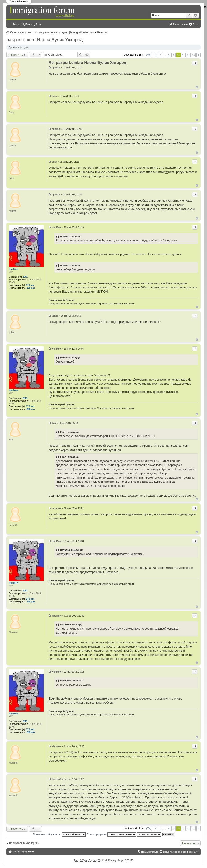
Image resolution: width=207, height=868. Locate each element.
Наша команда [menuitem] (150, 852)
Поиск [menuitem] (29, 24)
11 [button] (183, 55)
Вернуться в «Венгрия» (24, 843)
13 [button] (193, 55)
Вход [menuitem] (195, 24)
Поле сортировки (111, 834)
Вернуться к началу (197, 87)
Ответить (16, 55)
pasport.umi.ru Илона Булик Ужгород (45, 40)
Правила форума (19, 47)
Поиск (189, 15)
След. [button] (198, 55)
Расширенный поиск (195, 15)
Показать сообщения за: (59, 834)
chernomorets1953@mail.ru (141, 461)
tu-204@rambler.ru (131, 797)
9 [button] (173, 55)
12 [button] (188, 55)
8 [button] (169, 55)
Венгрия (102, 32)
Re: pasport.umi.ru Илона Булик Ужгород (87, 63)
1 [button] (161, 55)
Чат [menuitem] (40, 24)
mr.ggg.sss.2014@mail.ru (65, 752)
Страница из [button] (148, 55)
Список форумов (21, 32)
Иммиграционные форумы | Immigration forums (64, 32)
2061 (25, 277)
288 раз (31, 288)
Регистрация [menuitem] (180, 24)
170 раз (30, 285)
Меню (17, 24)
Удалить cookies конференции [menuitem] (181, 852)
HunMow (14, 269)
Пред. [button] (156, 55)
